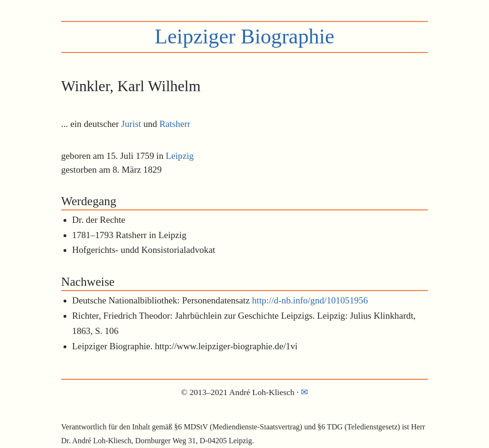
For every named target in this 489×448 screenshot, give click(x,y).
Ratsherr (175, 124)
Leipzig (180, 156)
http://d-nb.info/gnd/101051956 (310, 300)
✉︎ (304, 392)
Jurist (131, 124)
